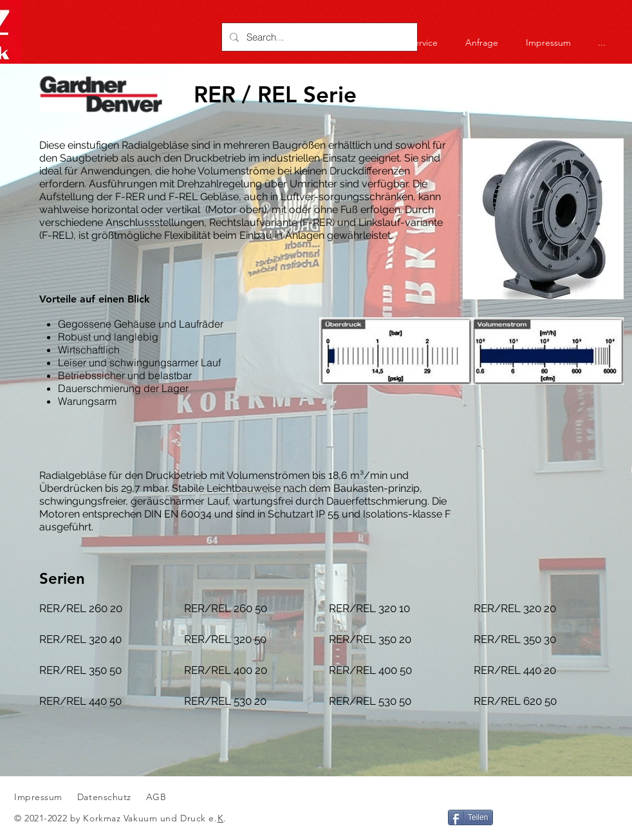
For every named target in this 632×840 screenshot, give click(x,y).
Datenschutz (106, 797)
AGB (154, 797)
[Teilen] (470, 817)
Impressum (38, 797)
